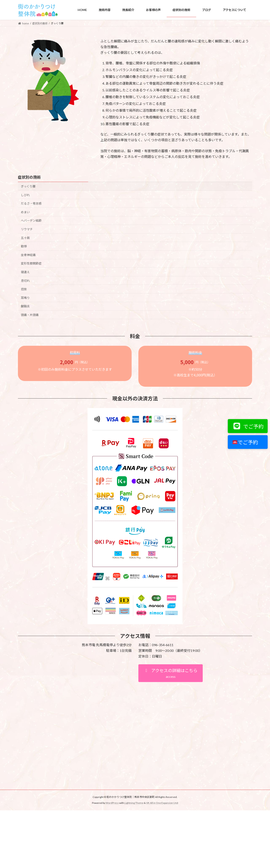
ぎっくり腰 (28, 186)
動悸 (24, 246)
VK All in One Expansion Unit (162, 803)
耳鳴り (25, 298)
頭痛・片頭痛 (30, 315)
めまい (25, 212)
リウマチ (27, 229)
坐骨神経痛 (28, 255)
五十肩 (25, 238)
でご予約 (248, 426)
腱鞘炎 (25, 306)
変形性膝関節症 (31, 263)
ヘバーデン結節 (31, 220)
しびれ (25, 195)
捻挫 (24, 289)
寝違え (25, 272)
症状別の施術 (29, 177)
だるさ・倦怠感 (31, 203)
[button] (171, 673)
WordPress (112, 803)
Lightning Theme (134, 803)
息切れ (25, 280)
